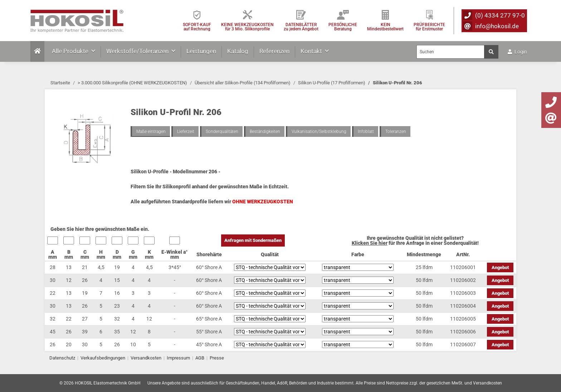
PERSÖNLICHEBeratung (343, 27)
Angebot (500, 267)
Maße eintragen (151, 132)
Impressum (178, 358)
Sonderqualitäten (222, 132)
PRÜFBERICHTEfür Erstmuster (429, 27)
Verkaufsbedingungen (103, 358)
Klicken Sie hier (370, 243)
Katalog (238, 51)
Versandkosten (146, 358)
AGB (200, 358)
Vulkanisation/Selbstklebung (319, 132)
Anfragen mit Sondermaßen (253, 240)
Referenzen (274, 51)
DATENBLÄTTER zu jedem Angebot (301, 27)
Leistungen (201, 51)
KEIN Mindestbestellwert (385, 27)
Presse (217, 358)
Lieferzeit (186, 132)
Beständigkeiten (265, 132)
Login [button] (517, 52)
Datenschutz (62, 358)
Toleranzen (396, 132)
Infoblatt (366, 132)
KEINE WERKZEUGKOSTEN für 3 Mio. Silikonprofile (247, 27)
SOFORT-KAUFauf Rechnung (197, 27)
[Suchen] (450, 52)
